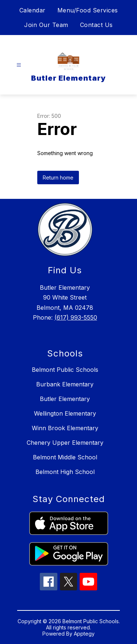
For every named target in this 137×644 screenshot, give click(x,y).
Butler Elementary (65, 399)
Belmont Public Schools (65, 370)
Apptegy (84, 634)
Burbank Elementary (65, 384)
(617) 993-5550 (76, 317)
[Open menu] (19, 65)
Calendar (33, 10)
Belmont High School (65, 472)
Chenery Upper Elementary (65, 443)
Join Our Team (46, 25)
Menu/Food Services (88, 10)
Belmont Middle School (65, 457)
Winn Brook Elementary (65, 428)
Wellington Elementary (65, 413)
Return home (58, 178)
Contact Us (96, 25)
